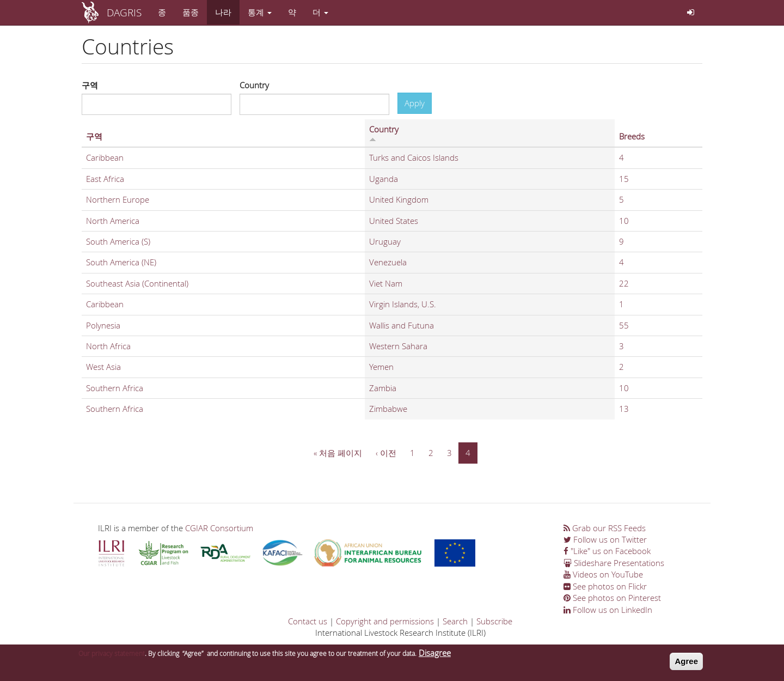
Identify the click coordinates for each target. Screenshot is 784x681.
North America (113, 221)
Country (254, 85)
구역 (90, 85)
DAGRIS (124, 12)
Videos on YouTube (603, 574)
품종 (191, 12)
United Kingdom (399, 199)
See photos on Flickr (605, 586)
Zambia (383, 388)
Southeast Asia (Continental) (137, 283)
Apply (415, 103)
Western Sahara (398, 346)
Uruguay (385, 241)
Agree (686, 663)
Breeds (632, 136)
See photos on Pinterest (612, 598)
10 (624, 221)
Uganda (384, 179)
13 (624, 409)
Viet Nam (386, 283)
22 (624, 283)
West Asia (103, 367)
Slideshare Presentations (614, 563)
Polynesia (103, 325)
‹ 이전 (386, 453)
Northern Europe (118, 199)
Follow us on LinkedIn (608, 610)
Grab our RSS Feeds (605, 528)
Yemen (381, 367)
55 (624, 325)
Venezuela (388, 262)
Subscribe (494, 621)
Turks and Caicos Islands (414, 157)
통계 (260, 12)
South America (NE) (121, 262)
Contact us (308, 621)
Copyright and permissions (385, 621)
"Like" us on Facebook (607, 551)
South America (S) (118, 241)
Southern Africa (115, 388)
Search (455, 621)
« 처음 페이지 (338, 453)
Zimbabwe (388, 409)
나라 (223, 12)
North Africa (108, 346)
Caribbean (105, 157)
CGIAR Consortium (219, 528)
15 (624, 179)
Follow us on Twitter (605, 539)
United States (394, 221)
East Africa (105, 179)
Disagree (435, 654)
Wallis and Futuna (402, 325)
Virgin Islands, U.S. (403, 304)
